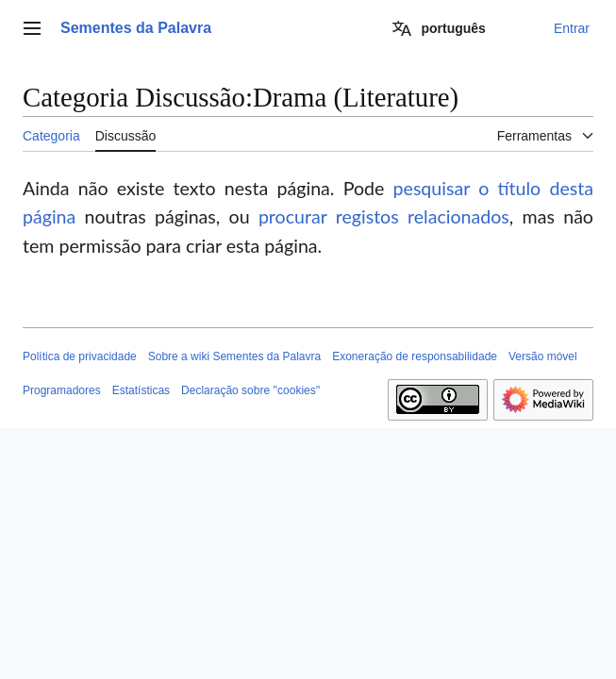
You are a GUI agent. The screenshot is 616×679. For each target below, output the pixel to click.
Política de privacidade (80, 356)
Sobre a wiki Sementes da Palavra (234, 356)
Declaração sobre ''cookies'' (250, 390)
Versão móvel (543, 356)
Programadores (62, 390)
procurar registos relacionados (384, 216)
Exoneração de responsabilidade (415, 356)
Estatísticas (141, 390)
